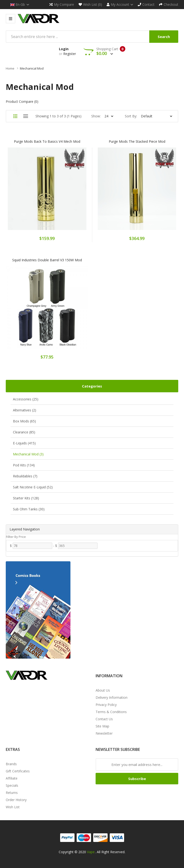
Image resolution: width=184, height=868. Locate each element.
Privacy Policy (106, 705)
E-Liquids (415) (24, 443)
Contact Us (104, 719)
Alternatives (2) (25, 410)
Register (70, 54)
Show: (96, 116)
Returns (12, 793)
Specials (12, 785)
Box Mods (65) (24, 421)
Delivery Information (112, 697)
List (26, 116)
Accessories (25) (26, 399)
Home (10, 68)
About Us (103, 690)
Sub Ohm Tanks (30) (29, 509)
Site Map (102, 726)
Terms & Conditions (111, 712)
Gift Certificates (18, 771)
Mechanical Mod (32, 68)
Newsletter (104, 733)
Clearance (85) (24, 432)
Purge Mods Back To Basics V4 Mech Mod (47, 141)
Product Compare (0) (22, 101)
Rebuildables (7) (25, 476)
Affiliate (12, 778)
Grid (15, 116)
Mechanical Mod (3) (28, 454)
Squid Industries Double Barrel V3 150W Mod (47, 260)
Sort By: (131, 116)
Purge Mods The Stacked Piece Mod (137, 141)
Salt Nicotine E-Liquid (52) (33, 487)
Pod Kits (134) (24, 465)
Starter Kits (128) (26, 498)
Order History (16, 800)
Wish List (13, 807)
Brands (11, 764)
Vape (91, 852)
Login (64, 49)
